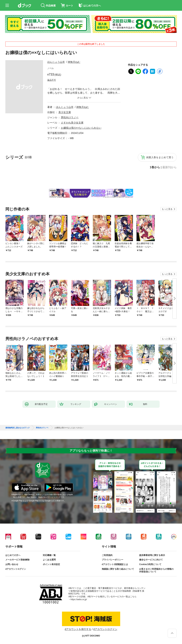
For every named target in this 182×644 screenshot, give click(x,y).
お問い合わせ (12, 564)
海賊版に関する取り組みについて (118, 569)
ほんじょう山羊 (56, 62)
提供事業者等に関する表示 (152, 555)
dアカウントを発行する (78, 629)
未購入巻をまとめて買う (160, 157)
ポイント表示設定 (51, 564)
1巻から (155, 167)
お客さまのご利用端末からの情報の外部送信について (156, 570)
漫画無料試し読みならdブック (18, 428)
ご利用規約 (107, 555)
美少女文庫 (65, 112)
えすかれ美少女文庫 (72, 123)
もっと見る (167, 209)
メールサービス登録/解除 (17, 560)
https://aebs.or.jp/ (79, 599)
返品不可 (52, 80)
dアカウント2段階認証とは (115, 564)
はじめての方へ (13, 555)
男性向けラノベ (70, 117)
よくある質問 (49, 560)
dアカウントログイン (16, 569)
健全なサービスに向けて (151, 560)
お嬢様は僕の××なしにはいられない (81, 128)
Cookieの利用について (150, 564)
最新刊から (169, 167)
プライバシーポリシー (112, 560)
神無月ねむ (74, 62)
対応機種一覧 (49, 555)
